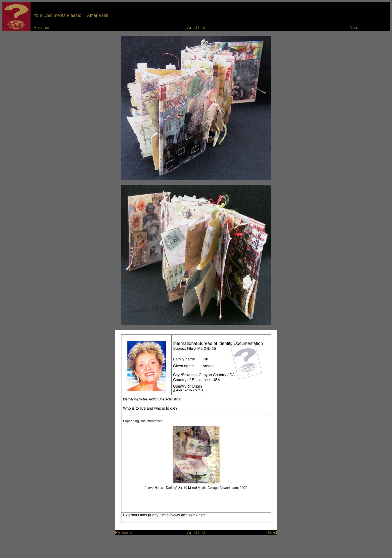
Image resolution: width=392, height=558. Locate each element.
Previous (42, 28)
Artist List (196, 28)
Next (354, 28)
